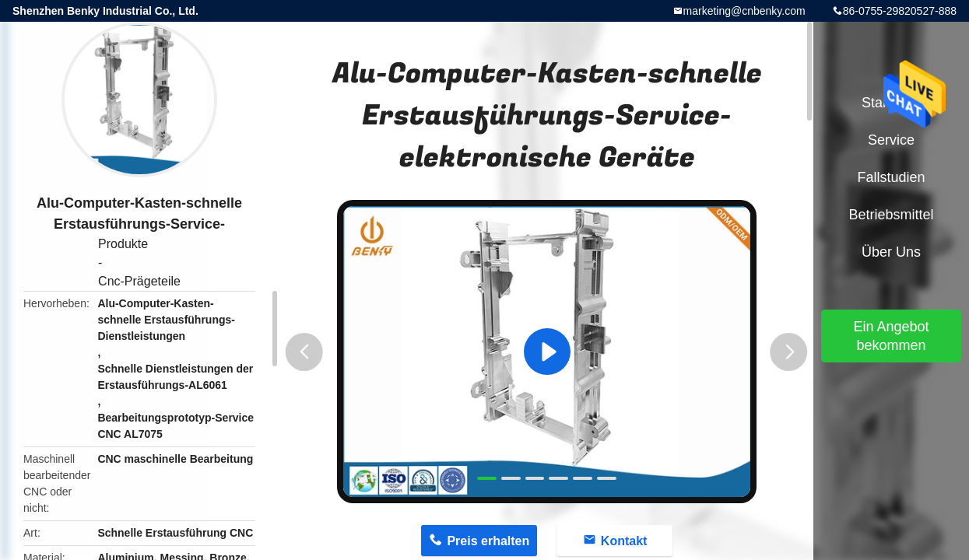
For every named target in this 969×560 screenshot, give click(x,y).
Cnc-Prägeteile (139, 281)
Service (891, 140)
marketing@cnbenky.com (744, 11)
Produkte (123, 244)
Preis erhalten (488, 541)
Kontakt (624, 541)
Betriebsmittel (891, 215)
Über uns (891, 252)
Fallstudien (891, 177)
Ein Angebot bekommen (891, 336)
